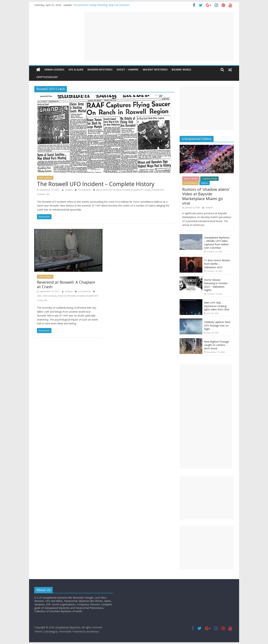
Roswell (126, 190)
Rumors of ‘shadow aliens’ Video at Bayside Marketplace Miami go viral (206, 196)
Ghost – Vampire (128, 70)
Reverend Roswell (67, 296)
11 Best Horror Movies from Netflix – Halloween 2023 (217, 264)
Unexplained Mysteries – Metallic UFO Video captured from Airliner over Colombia (217, 243)
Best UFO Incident (112, 190)
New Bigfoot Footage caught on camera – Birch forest (217, 345)
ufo (48, 194)
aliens (99, 190)
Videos (205, 183)
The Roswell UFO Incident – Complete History (96, 184)
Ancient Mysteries (155, 70)
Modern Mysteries (100, 70)
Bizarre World (181, 70)
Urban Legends (54, 70)
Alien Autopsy (50, 296)
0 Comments (83, 190)
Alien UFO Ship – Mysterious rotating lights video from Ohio (217, 306)
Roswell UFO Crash (141, 190)
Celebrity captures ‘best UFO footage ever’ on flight (217, 325)
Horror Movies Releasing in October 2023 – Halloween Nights (216, 285)
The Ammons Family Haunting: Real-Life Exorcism (101, 5)
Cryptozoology (47, 77)
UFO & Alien (76, 70)
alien (39, 296)
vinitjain (69, 190)
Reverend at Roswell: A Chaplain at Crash (66, 284)
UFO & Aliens (45, 178)
